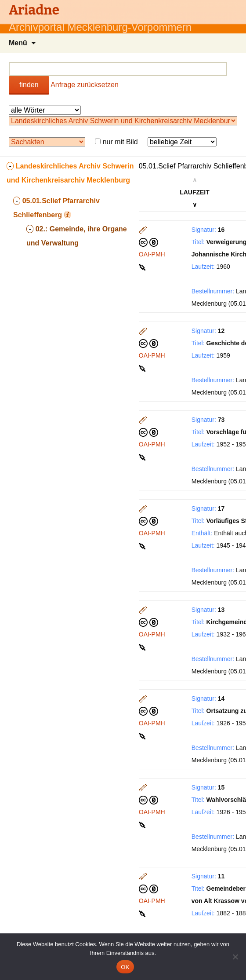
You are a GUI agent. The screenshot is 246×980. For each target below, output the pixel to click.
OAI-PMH (152, 254)
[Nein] (235, 957)
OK (125, 967)
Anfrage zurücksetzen (85, 85)
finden (29, 85)
